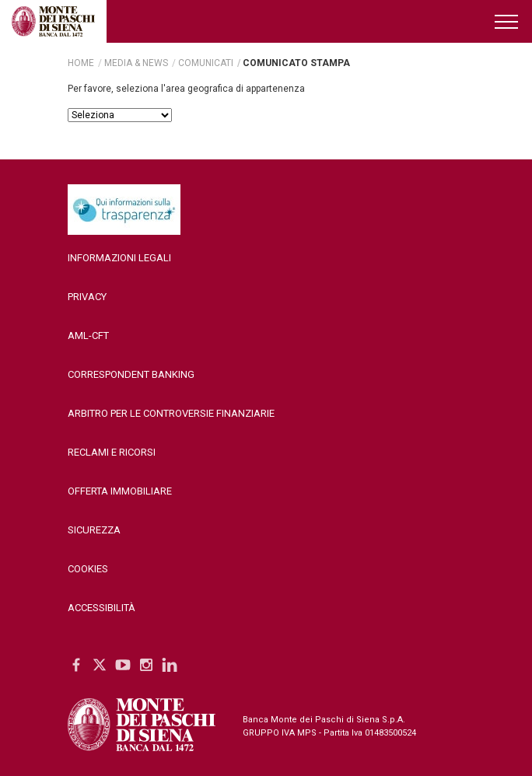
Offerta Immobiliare (120, 491)
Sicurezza (94, 530)
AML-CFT (88, 336)
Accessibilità (101, 608)
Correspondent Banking (131, 374)
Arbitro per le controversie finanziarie (171, 413)
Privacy (87, 297)
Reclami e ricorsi (112, 452)
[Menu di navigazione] (507, 21)
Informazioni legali (119, 258)
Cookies (88, 569)
